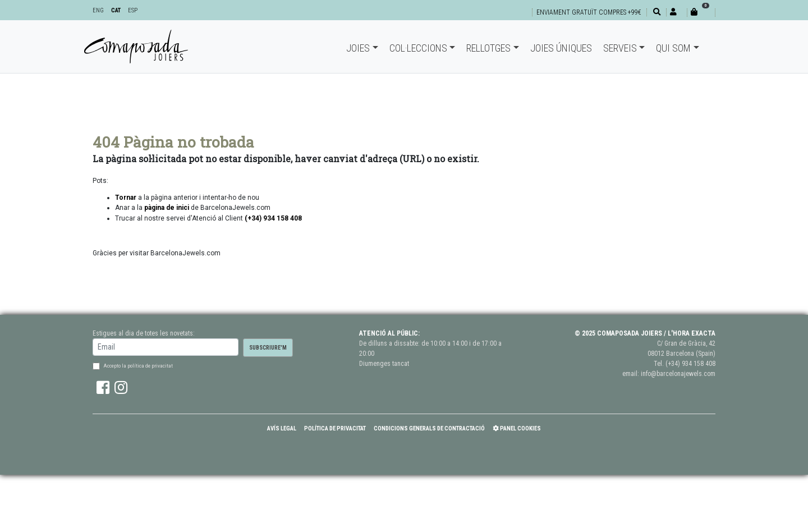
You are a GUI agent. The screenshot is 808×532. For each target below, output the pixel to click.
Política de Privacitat (335, 428)
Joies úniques (561, 48)
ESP (133, 10)
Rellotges (488, 48)
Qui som (673, 48)
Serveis (620, 48)
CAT (116, 10)
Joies (358, 48)
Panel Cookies (517, 428)
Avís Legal (282, 428)
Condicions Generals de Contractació (429, 428)
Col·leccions (418, 48)
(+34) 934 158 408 (690, 364)
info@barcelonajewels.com (678, 374)
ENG (98, 10)
